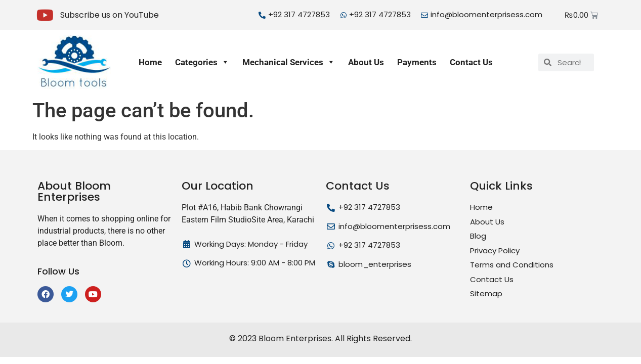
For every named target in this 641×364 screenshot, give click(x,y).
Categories (202, 62)
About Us (366, 62)
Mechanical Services (289, 62)
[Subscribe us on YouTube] (45, 15)
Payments (417, 62)
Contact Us (471, 62)
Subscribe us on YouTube (110, 15)
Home (150, 62)
